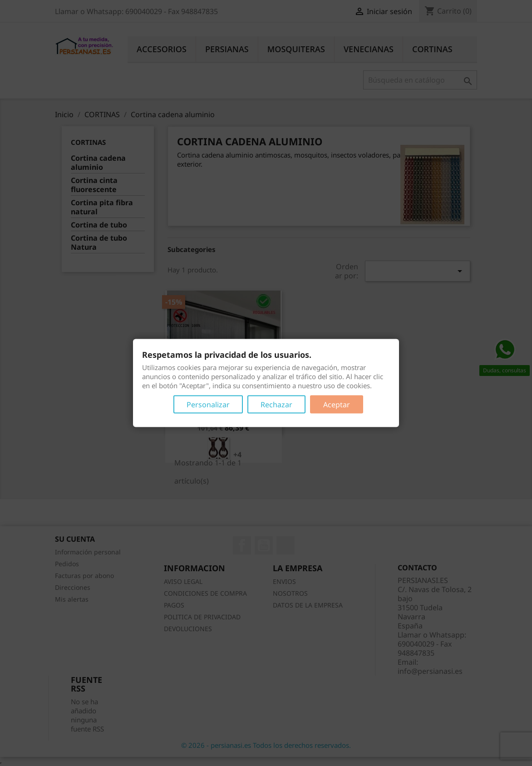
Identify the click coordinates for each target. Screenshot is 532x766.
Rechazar (276, 405)
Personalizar (208, 405)
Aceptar (337, 405)
